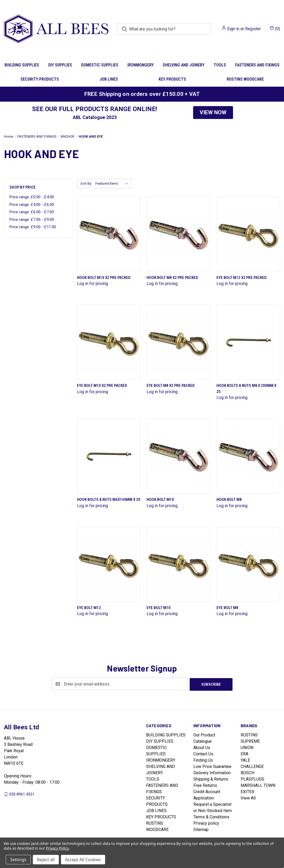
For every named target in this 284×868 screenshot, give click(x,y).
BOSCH (247, 772)
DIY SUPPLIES (60, 65)
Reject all (46, 860)
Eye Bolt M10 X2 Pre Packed (102, 386)
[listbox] (113, 184)
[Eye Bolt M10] (178, 564)
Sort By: (86, 183)
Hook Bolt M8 (229, 500)
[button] (213, 113)
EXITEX (247, 791)
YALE (245, 760)
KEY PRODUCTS (172, 79)
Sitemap (201, 829)
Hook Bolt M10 (160, 500)
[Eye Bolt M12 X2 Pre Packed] (248, 234)
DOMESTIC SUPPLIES (100, 65)
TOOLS (220, 65)
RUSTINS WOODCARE (245, 79)
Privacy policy (206, 823)
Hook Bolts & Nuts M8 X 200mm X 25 (246, 389)
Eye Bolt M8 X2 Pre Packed (171, 386)
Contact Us (203, 753)
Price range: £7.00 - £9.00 (32, 220)
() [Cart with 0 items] (275, 28)
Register (253, 29)
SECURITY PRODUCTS (40, 79)
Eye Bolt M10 (159, 608)
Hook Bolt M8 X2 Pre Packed (172, 278)
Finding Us (203, 760)
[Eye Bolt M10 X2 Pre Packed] (109, 342)
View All (248, 797)
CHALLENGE (252, 766)
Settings (18, 860)
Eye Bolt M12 (89, 608)
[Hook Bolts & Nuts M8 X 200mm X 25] (248, 342)
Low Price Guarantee (212, 766)
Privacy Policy (57, 848)
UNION (247, 747)
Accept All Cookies (83, 860)
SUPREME (250, 741)
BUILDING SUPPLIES (22, 65)
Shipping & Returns (211, 779)
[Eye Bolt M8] (248, 564)
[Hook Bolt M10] (178, 456)
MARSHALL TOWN (258, 785)
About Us (202, 747)
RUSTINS (249, 734)
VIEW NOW (213, 112)
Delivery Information (212, 772)
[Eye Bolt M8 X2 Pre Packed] (178, 342)
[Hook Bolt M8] (248, 456)
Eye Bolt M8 (227, 608)
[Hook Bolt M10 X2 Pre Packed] (109, 234)
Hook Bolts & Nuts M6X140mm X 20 (109, 500)
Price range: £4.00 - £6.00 (32, 205)
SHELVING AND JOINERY (184, 65)
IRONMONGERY (141, 65)
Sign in (233, 29)
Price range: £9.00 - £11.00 (33, 227)
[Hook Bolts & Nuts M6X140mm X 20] (109, 456)
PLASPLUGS (252, 779)
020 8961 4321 (22, 794)
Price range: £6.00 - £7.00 (32, 212)
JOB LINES (109, 79)
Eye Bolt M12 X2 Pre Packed (242, 278)
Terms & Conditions (211, 816)
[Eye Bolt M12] (109, 564)
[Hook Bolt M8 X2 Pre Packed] (178, 234)
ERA (244, 753)
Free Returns (205, 785)
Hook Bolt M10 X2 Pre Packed (104, 278)
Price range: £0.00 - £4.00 (32, 197)
